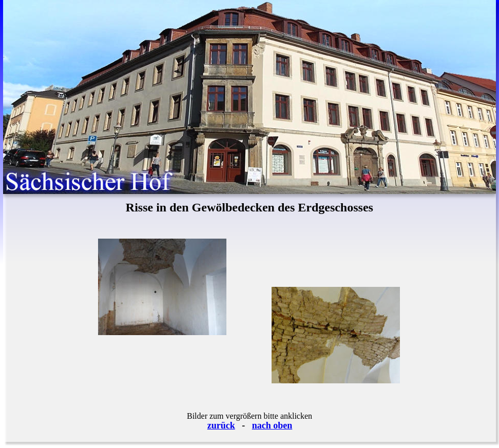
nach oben (272, 425)
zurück (221, 425)
